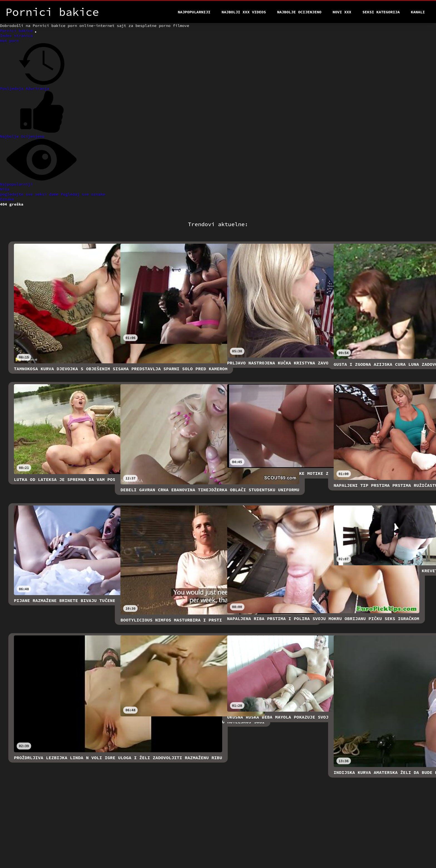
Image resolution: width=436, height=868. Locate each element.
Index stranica (16, 36)
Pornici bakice (18, 31)
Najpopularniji (194, 12)
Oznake (7, 199)
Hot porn (9, 41)
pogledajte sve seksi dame (30, 194)
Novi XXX (342, 12)
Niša (5, 189)
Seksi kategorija (381, 12)
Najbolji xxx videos (244, 12)
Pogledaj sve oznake (83, 194)
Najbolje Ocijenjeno (299, 12)
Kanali (418, 12)
